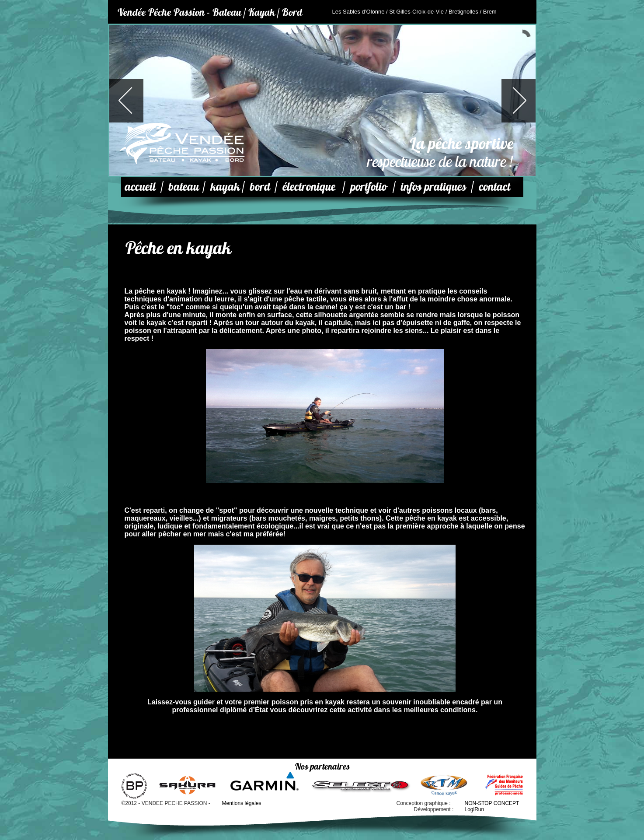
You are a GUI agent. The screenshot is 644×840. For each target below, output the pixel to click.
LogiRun (475, 809)
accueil (140, 187)
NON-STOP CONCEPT (492, 803)
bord (260, 187)
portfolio (368, 187)
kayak (225, 187)
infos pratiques (433, 187)
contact (494, 187)
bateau (184, 187)
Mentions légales (242, 803)
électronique (309, 187)
